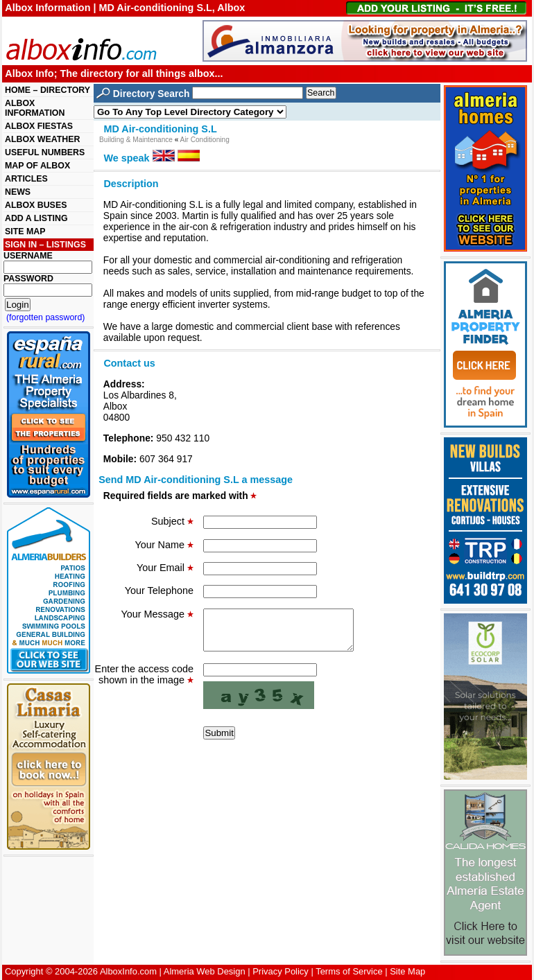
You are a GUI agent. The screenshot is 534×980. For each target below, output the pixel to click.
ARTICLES (26, 179)
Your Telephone (159, 590)
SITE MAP (25, 231)
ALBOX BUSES (36, 205)
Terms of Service (349, 971)
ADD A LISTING (36, 218)
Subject (172, 521)
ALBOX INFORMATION (35, 108)
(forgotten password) (46, 317)
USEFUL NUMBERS (45, 152)
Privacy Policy (281, 971)
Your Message (157, 614)
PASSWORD (28, 279)
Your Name (164, 545)
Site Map (407, 971)
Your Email (165, 568)
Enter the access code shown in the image (144, 683)
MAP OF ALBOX (37, 166)
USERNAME (28, 256)
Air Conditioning (205, 140)
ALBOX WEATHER (42, 139)
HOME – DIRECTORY (48, 90)
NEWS (18, 192)
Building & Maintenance (136, 140)
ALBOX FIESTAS (39, 126)
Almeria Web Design (205, 971)
